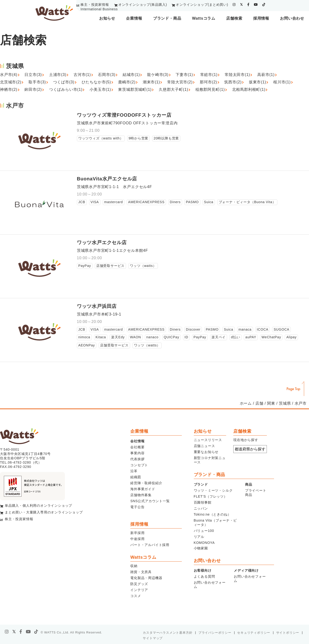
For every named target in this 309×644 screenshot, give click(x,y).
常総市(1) (209, 75)
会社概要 (137, 447)
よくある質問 (204, 576)
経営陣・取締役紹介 (146, 483)
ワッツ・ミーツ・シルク (213, 490)
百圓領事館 (203, 502)
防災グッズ (139, 584)
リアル (199, 537)
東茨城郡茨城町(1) (135, 89)
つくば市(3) (64, 82)
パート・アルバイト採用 (150, 545)
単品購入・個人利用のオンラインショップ (38, 506)
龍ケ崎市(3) (158, 75)
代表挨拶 (137, 459)
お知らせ (107, 18)
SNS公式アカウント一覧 (150, 501)
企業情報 (134, 18)
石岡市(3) (107, 75)
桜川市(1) (282, 82)
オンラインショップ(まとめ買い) (202, 5)
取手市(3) (37, 82)
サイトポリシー (288, 633)
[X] (14, 632)
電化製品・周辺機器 (146, 578)
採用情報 (261, 18)
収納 (134, 566)
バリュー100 (204, 531)
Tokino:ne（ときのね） (212, 514)
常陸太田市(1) (237, 75)
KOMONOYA (204, 543)
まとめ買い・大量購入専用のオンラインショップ (44, 512)
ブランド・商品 (167, 18)
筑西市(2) (233, 82)
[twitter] (241, 5)
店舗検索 (234, 18)
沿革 (134, 471)
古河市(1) (82, 75)
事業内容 (137, 453)
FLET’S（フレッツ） (211, 496)
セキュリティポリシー (254, 633)
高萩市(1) (266, 75)
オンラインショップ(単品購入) (143, 5)
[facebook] (248, 5)
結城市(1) (131, 75)
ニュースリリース (208, 440)
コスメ (136, 596)
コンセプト (139, 465)
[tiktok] (264, 5)
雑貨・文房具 (141, 572)
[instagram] (234, 5)
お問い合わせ (292, 18)
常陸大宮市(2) (180, 82)
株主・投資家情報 (95, 5)
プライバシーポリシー (215, 633)
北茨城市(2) (11, 82)
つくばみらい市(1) (66, 89)
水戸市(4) (9, 75)
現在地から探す (246, 440)
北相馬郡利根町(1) (249, 89)
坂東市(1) (257, 82)
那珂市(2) (208, 82)
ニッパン (201, 508)
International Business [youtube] (99, 9)
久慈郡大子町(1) (174, 89)
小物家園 (201, 548)
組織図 (136, 477)
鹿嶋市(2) (127, 82)
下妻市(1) (184, 75)
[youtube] (256, 5)
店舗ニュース (204, 446)
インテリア (139, 590)
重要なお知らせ (206, 452)
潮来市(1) (151, 82)
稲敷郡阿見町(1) (210, 89)
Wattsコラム (204, 18)
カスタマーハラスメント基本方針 (168, 633)
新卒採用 (137, 533)
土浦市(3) (58, 75)
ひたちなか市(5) (96, 82)
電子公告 (137, 507)
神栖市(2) (9, 89)
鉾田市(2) (33, 89)
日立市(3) (33, 75)
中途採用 (137, 539)
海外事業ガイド (143, 489)
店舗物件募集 (141, 495)
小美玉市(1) (100, 89)
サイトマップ (153, 638)
